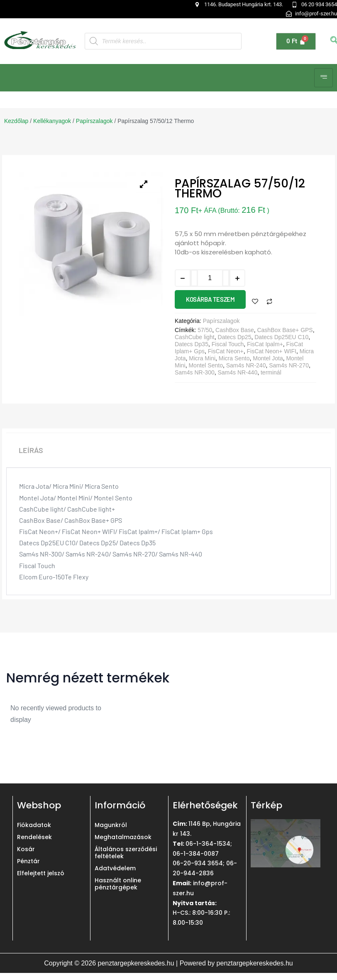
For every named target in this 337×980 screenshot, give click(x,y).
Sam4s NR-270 (289, 365)
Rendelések (34, 837)
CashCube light (195, 337)
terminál (271, 372)
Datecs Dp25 (235, 337)
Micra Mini (202, 358)
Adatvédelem (115, 868)
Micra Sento (234, 358)
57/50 (205, 330)
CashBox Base (235, 330)
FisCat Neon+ (226, 351)
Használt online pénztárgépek (118, 884)
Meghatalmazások (123, 837)
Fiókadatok (34, 825)
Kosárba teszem (210, 299)
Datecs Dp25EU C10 (281, 337)
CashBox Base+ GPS (285, 330)
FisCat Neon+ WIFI (272, 351)
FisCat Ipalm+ (265, 344)
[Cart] (296, 41)
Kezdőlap (16, 121)
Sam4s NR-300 (195, 372)
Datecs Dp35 (192, 344)
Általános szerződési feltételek (126, 853)
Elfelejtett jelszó (41, 873)
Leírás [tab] (31, 450)
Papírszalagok (94, 121)
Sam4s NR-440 (237, 372)
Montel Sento (206, 365)
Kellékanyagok (52, 121)
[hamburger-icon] (324, 78)
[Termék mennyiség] (210, 278)
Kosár (26, 849)
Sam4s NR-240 (246, 365)
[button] (76, 9)
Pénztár (28, 861)
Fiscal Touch (228, 344)
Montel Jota (268, 358)
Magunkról (111, 825)
